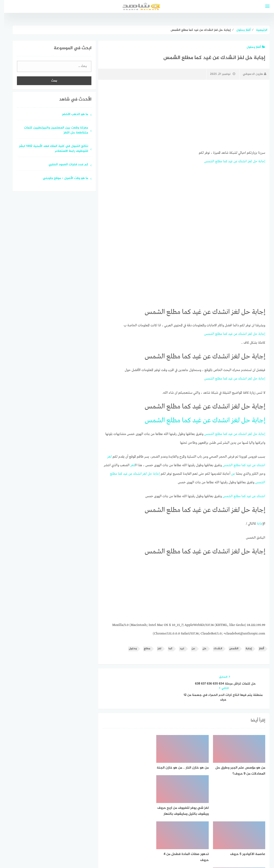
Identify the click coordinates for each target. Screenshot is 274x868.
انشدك (238, 161)
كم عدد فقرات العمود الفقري (64, 165)
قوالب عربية (119, 854)
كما (221, 161)
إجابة (258, 161)
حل (251, 161)
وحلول (129, 647)
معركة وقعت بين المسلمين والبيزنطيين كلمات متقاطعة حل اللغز (52, 130)
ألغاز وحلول (252, 47)
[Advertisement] (180, 115)
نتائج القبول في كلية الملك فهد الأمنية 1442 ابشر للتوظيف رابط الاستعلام (50, 149)
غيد (226, 161)
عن (231, 161)
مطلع (215, 161)
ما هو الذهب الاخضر (71, 115)
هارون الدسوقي (250, 74)
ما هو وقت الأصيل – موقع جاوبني (61, 178)
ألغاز (257, 647)
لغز (246, 161)
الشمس (205, 161)
